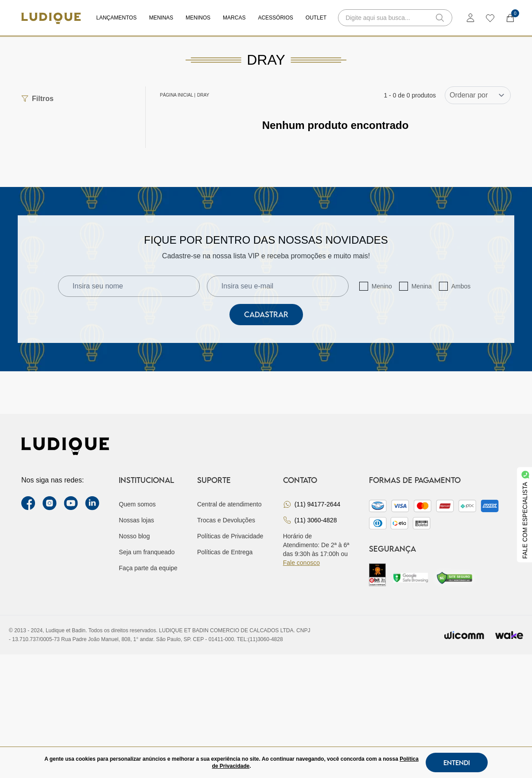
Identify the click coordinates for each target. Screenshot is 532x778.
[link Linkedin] (92, 503)
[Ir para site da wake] (509, 635)
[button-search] (440, 18)
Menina (422, 286)
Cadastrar (266, 314)
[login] (470, 18)
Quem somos (137, 504)
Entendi (457, 762)
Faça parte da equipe (148, 568)
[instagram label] (50, 503)
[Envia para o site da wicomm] (464, 635)
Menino (382, 286)
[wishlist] (490, 18)
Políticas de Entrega (225, 552)
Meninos (198, 18)
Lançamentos (116, 18)
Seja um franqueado (147, 552)
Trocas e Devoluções (226, 520)
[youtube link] (71, 503)
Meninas (161, 18)
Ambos (461, 286)
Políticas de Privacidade (230, 536)
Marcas (234, 18)
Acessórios (275, 18)
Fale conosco (301, 563)
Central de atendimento (229, 504)
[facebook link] (28, 503)
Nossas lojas (136, 520)
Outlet (316, 18)
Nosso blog (134, 536)
